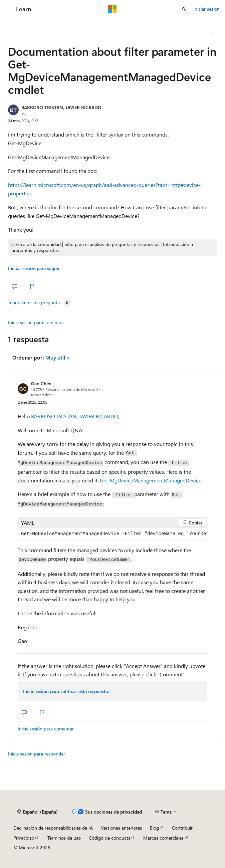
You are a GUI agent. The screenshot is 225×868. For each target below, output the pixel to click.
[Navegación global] (7, 9)
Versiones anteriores (121, 828)
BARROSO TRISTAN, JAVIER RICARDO (61, 107)
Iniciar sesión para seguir (34, 268)
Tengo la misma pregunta (34, 302)
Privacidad (24, 838)
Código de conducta (110, 838)
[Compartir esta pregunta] (211, 34)
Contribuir (182, 828)
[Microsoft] (112, 9)
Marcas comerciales (163, 838)
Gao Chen (41, 383)
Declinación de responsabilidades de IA (53, 828)
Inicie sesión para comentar (36, 322)
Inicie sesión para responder (37, 754)
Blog (154, 828)
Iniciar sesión (206, 9)
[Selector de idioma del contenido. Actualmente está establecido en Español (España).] (38, 812)
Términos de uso (64, 838)
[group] (112, 534)
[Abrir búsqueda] (184, 9)
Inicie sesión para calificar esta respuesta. (66, 691)
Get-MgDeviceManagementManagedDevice (151, 480)
